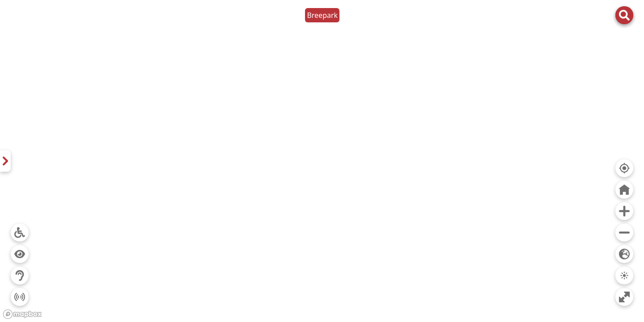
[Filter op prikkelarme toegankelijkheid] (20, 297)
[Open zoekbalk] (624, 15)
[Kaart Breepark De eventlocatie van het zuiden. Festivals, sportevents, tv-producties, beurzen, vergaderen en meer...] (5, 161)
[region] (322, 161)
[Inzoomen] (624, 211)
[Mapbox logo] (22, 314)
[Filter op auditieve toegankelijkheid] (20, 275)
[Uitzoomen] (624, 233)
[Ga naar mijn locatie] (624, 168)
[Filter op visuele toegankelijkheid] (20, 254)
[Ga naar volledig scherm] (624, 297)
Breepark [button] (322, 15)
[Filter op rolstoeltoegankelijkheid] (20, 233)
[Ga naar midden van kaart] (624, 190)
